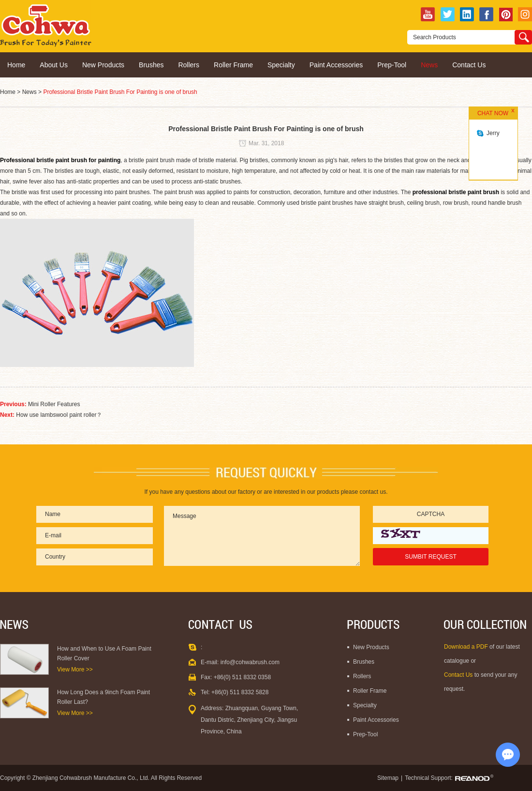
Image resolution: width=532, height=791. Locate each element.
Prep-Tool (392, 65)
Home (16, 65)
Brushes (151, 65)
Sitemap (388, 778)
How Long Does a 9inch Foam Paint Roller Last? (103, 697)
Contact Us (469, 65)
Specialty (281, 65)
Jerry (493, 133)
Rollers (189, 65)
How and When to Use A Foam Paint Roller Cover (104, 654)
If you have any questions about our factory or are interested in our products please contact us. (266, 492)
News (429, 65)
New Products (103, 65)
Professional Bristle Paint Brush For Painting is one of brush (120, 92)
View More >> (75, 669)
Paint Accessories (336, 65)
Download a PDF (467, 647)
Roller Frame (233, 65)
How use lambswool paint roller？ (59, 415)
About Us (54, 65)
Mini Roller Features (54, 404)
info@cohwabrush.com (250, 662)
